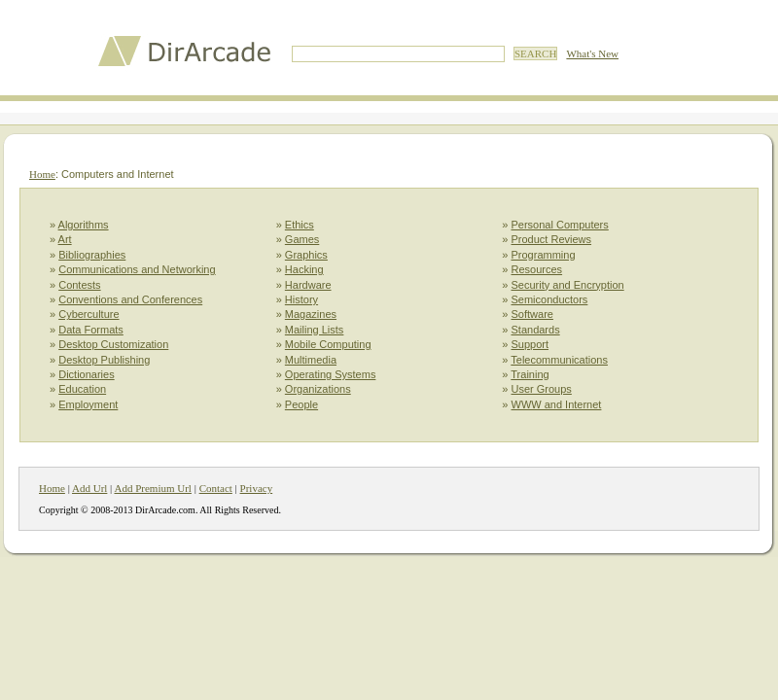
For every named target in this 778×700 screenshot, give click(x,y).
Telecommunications (559, 360)
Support (530, 344)
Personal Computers (560, 225)
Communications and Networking (137, 269)
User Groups (542, 389)
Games (302, 239)
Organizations (318, 389)
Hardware (308, 285)
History (301, 299)
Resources (537, 269)
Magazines (311, 314)
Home (42, 174)
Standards (536, 330)
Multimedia (311, 360)
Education (82, 389)
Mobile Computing (328, 344)
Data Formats (91, 330)
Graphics (306, 255)
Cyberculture (88, 314)
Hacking (304, 269)
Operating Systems (331, 374)
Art (65, 239)
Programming (544, 255)
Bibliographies (92, 255)
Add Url (89, 488)
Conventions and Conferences (130, 299)
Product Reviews (552, 239)
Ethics (300, 225)
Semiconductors (550, 299)
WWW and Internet (557, 404)
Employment (88, 404)
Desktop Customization (113, 344)
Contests (79, 285)
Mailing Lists (315, 330)
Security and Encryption (568, 285)
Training (530, 374)
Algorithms (84, 225)
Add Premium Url (152, 488)
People (301, 404)
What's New (592, 53)
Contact (216, 488)
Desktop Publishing (104, 360)
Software (532, 314)
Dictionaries (86, 374)
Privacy (257, 488)
